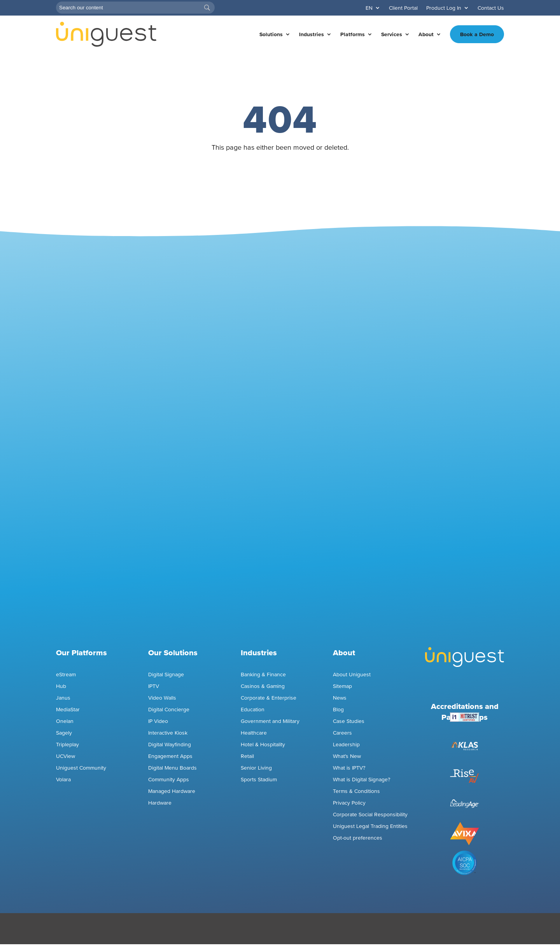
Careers (342, 733)
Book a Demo (477, 34)
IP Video (158, 721)
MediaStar (68, 710)
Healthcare (254, 733)
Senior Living (256, 768)
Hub (61, 686)
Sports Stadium (259, 780)
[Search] (135, 8)
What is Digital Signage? (362, 780)
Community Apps (169, 780)
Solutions (271, 34)
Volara (63, 780)
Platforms (353, 34)
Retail (247, 756)
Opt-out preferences (358, 838)
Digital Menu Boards (172, 768)
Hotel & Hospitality (263, 745)
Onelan (65, 721)
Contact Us (491, 8)
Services (392, 34)
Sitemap (342, 686)
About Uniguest (352, 675)
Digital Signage (166, 675)
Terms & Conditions (356, 791)
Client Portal (403, 8)
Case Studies (349, 721)
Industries (311, 34)
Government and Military (270, 721)
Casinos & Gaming (263, 686)
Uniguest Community (81, 768)
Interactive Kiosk (168, 733)
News (340, 698)
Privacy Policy (349, 803)
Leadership (346, 745)
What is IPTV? (349, 768)
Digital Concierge (169, 710)
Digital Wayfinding (170, 745)
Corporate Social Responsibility (370, 815)
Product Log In (444, 8)
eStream (66, 675)
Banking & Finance (263, 675)
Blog (338, 710)
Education (253, 710)
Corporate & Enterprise (269, 698)
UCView (66, 756)
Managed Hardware (172, 791)
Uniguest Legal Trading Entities (370, 826)
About (426, 34)
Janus (63, 698)
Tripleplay (67, 745)
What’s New (347, 756)
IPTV (154, 686)
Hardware (160, 803)
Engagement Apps (171, 756)
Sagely (64, 733)
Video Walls (162, 698)
